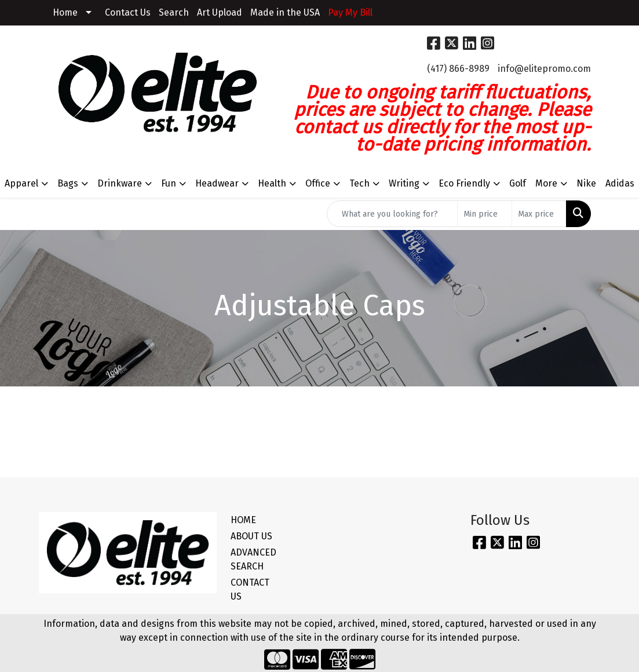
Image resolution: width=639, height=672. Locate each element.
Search (174, 12)
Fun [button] (169, 183)
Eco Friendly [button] (464, 183)
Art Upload (220, 12)
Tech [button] (359, 183)
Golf (518, 183)
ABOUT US (251, 536)
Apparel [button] (21, 183)
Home (65, 12)
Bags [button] (68, 183)
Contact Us (128, 12)
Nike (586, 183)
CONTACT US (250, 589)
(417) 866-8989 (458, 69)
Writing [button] (404, 183)
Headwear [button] (217, 183)
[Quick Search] (392, 214)
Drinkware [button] (120, 183)
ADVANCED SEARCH (253, 559)
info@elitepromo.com (544, 69)
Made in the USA (285, 12)
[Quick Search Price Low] (485, 214)
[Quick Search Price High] (539, 214)
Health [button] (272, 183)
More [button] (546, 183)
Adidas (620, 183)
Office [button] (318, 183)
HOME (243, 520)
